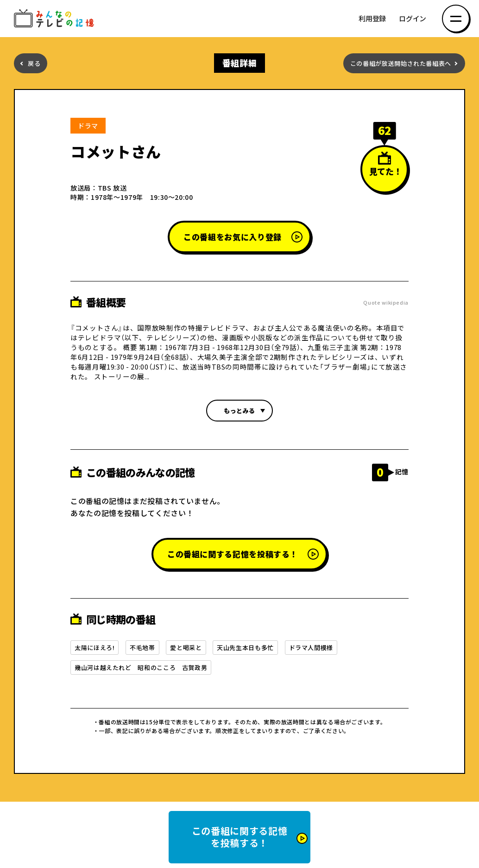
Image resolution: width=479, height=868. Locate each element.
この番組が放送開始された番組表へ (401, 63)
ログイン (413, 19)
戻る (34, 63)
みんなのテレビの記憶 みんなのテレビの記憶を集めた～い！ (56, 19)
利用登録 (372, 19)
